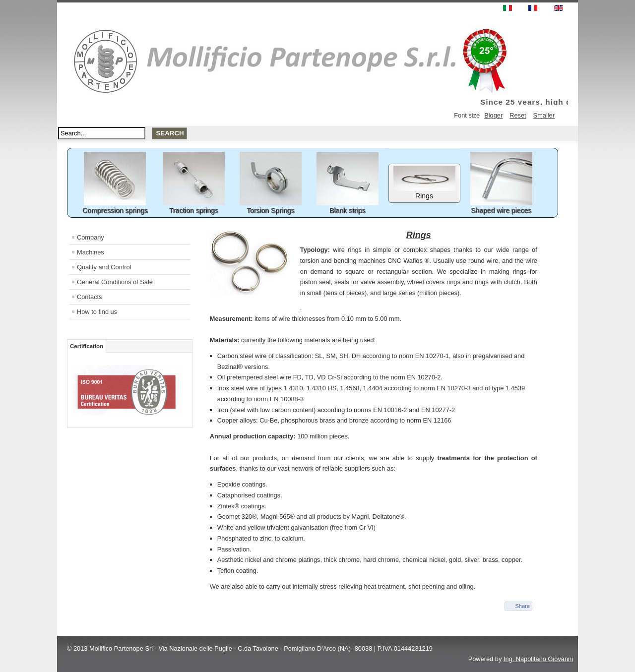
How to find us (97, 312)
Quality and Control (104, 267)
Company (91, 237)
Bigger (493, 115)
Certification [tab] (87, 346)
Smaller (544, 115)
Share (522, 606)
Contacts (90, 297)
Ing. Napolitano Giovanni (538, 659)
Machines (91, 252)
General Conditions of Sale (115, 282)
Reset (518, 115)
